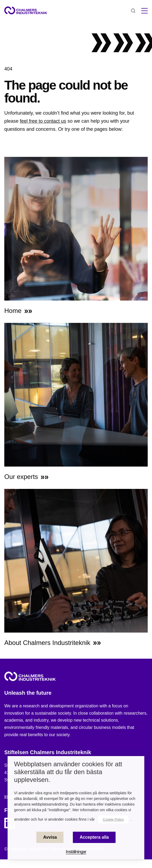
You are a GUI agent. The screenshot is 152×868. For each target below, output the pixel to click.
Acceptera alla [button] (94, 837)
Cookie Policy (113, 819)
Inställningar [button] (76, 852)
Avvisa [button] (50, 837)
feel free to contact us (43, 121)
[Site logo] (26, 10)
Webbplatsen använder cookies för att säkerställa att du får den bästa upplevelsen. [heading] (68, 772)
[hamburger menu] (144, 11)
